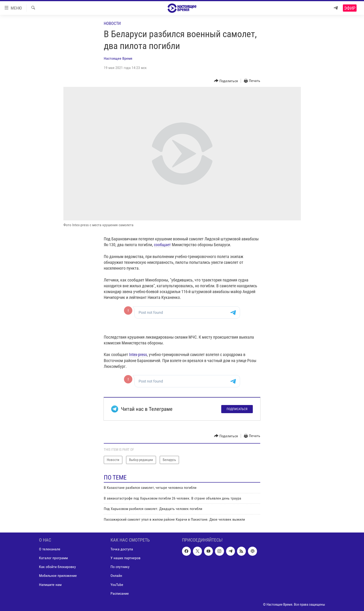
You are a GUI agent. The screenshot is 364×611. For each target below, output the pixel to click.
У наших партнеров (125, 558)
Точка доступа (122, 549)
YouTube (117, 585)
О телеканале (50, 549)
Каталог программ (53, 558)
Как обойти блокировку (57, 567)
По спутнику (120, 567)
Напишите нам (50, 585)
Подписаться (237, 409)
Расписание (120, 593)
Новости (112, 23)
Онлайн (116, 576)
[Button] (226, 81)
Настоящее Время (118, 58)
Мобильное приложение (58, 576)
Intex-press (138, 355)
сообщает (162, 245)
